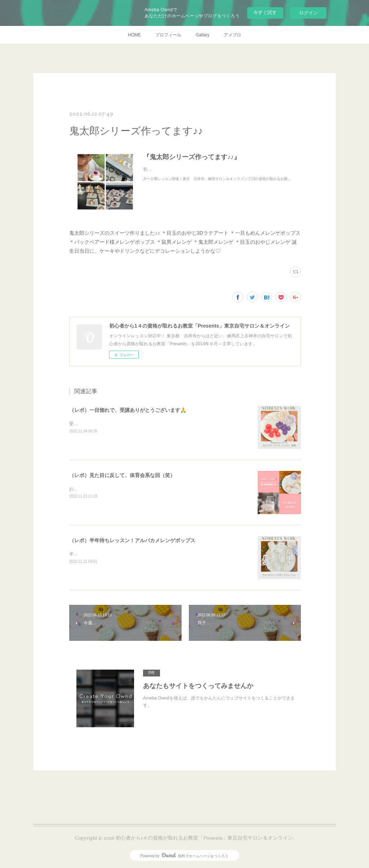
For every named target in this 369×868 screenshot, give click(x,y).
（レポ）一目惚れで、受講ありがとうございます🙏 (128, 410)
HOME (134, 35)
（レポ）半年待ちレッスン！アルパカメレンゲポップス (132, 540)
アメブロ (232, 35)
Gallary (203, 35)
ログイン (308, 13)
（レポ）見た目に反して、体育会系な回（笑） (122, 475)
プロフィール (168, 35)
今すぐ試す (265, 12)
